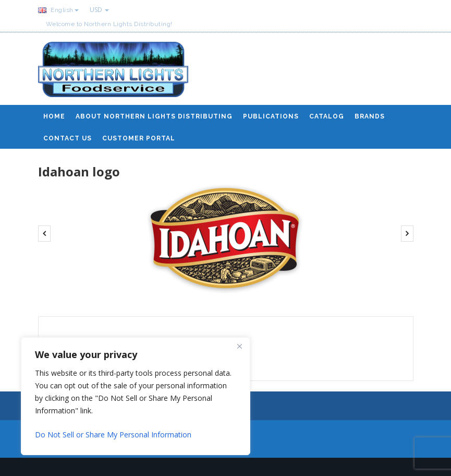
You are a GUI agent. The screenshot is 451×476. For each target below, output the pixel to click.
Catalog (327, 116)
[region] (136, 396)
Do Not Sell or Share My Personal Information (113, 435)
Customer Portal (139, 138)
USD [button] (99, 10)
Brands (370, 116)
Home (54, 116)
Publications (271, 116)
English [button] (58, 10)
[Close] (239, 346)
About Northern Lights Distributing (154, 116)
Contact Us (68, 138)
